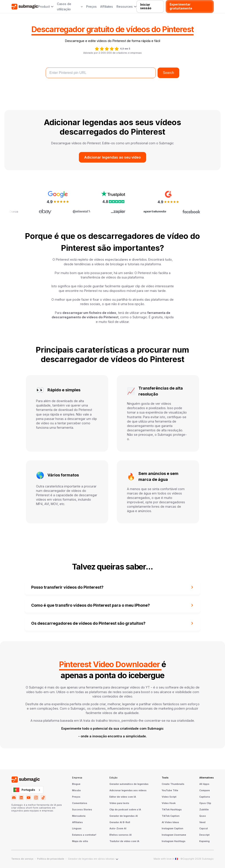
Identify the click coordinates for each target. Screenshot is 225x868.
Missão (76, 791)
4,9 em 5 (125, 49)
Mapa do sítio (80, 841)
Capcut (204, 829)
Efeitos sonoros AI (121, 835)
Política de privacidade (51, 859)
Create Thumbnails (173, 784)
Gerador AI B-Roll (120, 822)
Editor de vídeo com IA (123, 797)
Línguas (77, 829)
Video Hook (169, 803)
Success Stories (82, 810)
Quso (203, 816)
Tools (165, 778)
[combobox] (27, 790)
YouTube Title (170, 791)
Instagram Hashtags (174, 841)
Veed (202, 822)
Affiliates (107, 7)
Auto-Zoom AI (118, 829)
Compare (205, 791)
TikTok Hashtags (172, 810)
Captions (205, 797)
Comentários (80, 803)
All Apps (204, 784)
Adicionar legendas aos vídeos (128, 791)
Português (24, 790)
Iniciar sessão (146, 6)
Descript (204, 835)
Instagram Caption (172, 829)
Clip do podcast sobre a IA (125, 810)
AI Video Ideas (170, 822)
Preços (91, 7)
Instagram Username (174, 835)
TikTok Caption (171, 816)
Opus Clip (205, 803)
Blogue (76, 784)
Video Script (169, 797)
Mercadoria (79, 816)
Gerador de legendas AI (124, 816)
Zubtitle (204, 810)
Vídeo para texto (119, 803)
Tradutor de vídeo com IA (124, 841)
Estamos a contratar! (84, 835)
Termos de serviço (22, 859)
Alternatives (207, 778)
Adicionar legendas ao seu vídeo (112, 157)
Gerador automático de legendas (129, 784)
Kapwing (204, 841)
